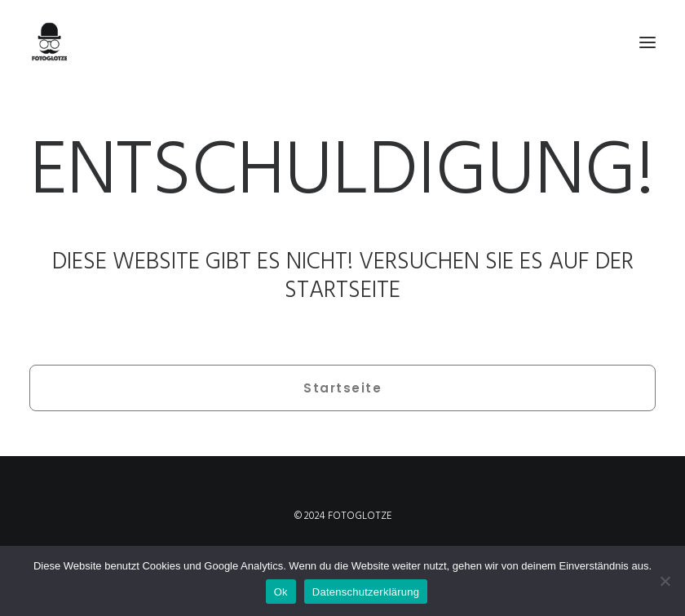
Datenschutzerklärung (366, 592)
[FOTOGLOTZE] (342, 42)
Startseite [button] (342, 388)
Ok (281, 592)
